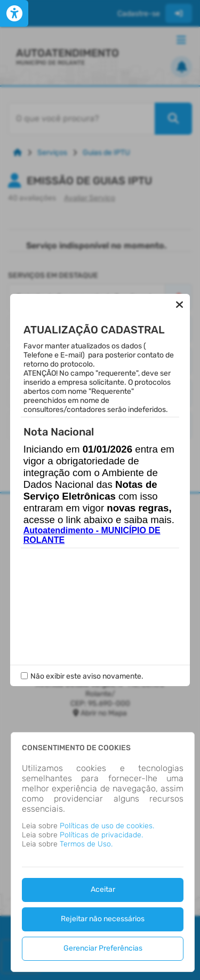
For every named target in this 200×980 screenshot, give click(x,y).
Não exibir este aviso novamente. (87, 667)
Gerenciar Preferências (103, 948)
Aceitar (103, 889)
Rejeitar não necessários (103, 919)
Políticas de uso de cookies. (107, 826)
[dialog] (103, 852)
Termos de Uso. (86, 844)
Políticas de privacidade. (101, 835)
